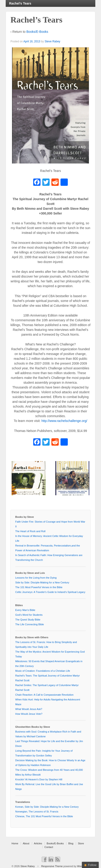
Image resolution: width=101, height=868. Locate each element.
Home (15, 843)
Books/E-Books (37, 32)
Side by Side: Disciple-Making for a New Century (42, 582)
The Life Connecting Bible (30, 624)
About (26, 843)
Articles (38, 843)
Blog (71, 843)
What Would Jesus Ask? (29, 709)
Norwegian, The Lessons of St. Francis (37, 812)
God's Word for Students (29, 615)
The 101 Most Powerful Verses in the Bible (39, 587)
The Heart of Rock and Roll (30, 531)
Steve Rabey (52, 41)
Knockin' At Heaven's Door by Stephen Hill (39, 779)
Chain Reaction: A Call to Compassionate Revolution (44, 695)
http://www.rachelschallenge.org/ (64, 421)
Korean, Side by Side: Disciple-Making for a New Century (47, 807)
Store (81, 843)
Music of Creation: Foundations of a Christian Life (43, 671)
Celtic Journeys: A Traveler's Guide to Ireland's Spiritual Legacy (50, 592)
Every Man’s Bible (25, 610)
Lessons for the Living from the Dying (36, 578)
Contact (49, 847)
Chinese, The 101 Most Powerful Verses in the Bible (44, 816)
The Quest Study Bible (28, 620)
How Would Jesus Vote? (29, 714)
